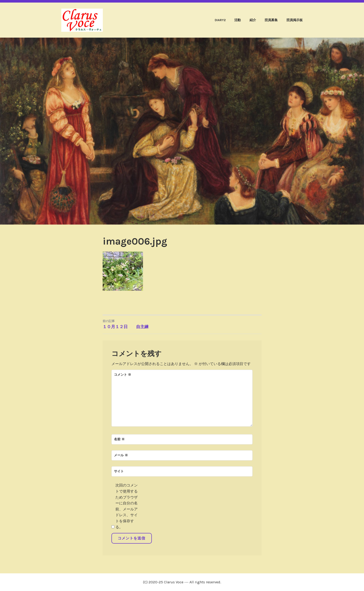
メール (121, 455)
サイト (119, 471)
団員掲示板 (295, 20)
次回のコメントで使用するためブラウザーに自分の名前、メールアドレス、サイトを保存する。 (127, 506)
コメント (123, 375)
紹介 (253, 20)
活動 (237, 20)
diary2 (220, 20)
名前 (119, 439)
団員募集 (271, 20)
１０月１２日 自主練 (142, 324)
